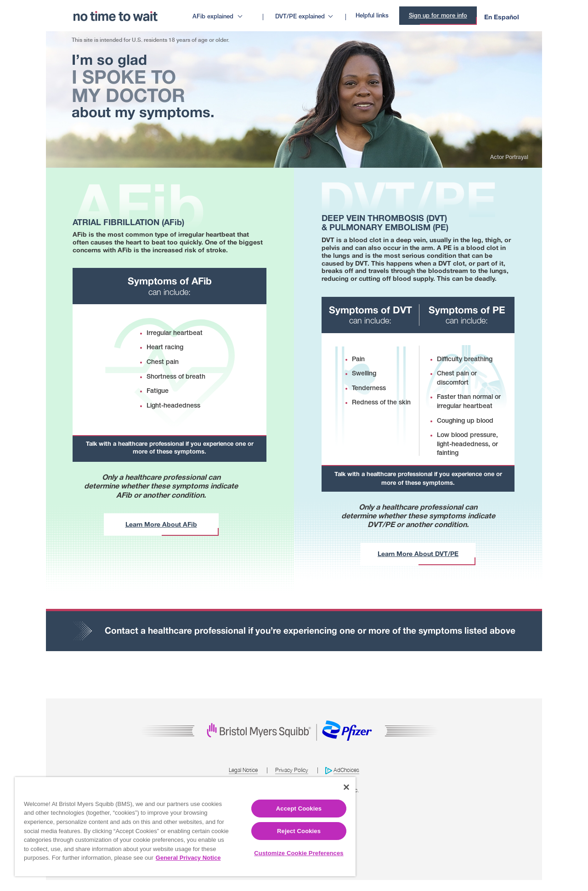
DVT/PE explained (300, 17)
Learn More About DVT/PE (418, 553)
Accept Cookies (299, 809)
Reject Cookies (299, 831)
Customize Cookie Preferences (299, 853)
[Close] (346, 787)
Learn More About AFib (161, 524)
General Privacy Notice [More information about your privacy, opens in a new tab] (188, 858)
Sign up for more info (438, 16)
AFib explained (213, 17)
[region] (185, 827)
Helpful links (372, 16)
